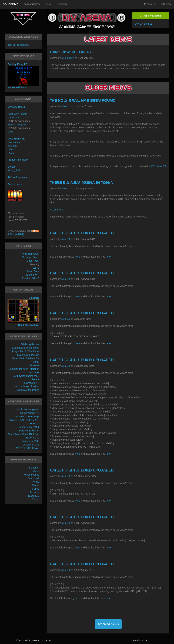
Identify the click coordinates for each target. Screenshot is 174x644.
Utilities (11, 149)
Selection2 (33, 478)
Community (32, 4)
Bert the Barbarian (29, 431)
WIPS (36, 268)
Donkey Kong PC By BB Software (23, 76)
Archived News (108, 624)
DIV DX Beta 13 (144, 24)
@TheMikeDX (158, 166)
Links (10, 132)
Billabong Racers (30, 344)
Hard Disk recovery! (71, 52)
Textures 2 (34, 496)
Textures (34, 492)
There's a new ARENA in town (82, 183)
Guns (36, 471)
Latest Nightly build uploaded (82, 233)
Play (49, 4)
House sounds (31, 475)
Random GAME (31, 278)
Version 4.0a (140, 640)
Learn (63, 4)
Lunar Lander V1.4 (29, 427)
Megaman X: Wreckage (26, 417)
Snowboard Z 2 (31, 383)
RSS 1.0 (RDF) (16, 234)
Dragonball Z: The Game (26, 351)
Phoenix (35, 365)
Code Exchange (16, 139)
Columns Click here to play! (23, 311)
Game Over (14, 118)
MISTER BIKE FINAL (28, 448)
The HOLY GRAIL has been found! (83, 100)
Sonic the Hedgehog (28, 409)
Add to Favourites (17, 177)
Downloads (14, 142)
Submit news (15, 184)
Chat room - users (17, 114)
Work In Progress (17, 125)
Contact (12, 167)
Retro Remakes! (30, 254)
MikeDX (66, 106)
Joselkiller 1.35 (31, 445)
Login (166, 4)
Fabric (36, 489)
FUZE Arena (57, 210)
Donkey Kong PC (30, 413)
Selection (34, 468)
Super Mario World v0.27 (26, 348)
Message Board (16, 107)
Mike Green (68, 58)
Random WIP (32, 275)
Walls (36, 482)
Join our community (18, 45)
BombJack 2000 (30, 441)
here (78, 257)
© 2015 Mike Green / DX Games (34, 640)
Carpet (35, 499)
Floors (36, 485)
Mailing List (14, 170)
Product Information (18, 160)
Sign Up (150, 4)
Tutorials (12, 146)
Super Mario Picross (28, 355)
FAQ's (11, 153)
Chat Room (33, 261)
